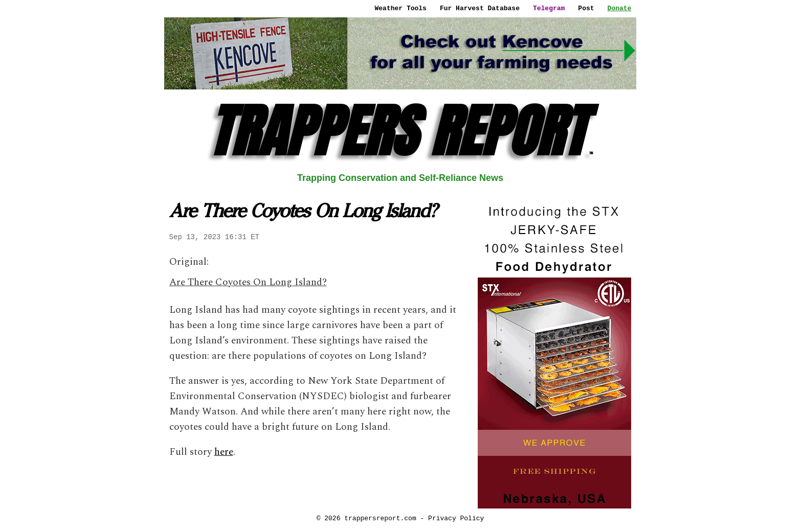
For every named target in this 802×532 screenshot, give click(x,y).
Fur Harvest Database (480, 8)
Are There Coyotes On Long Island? (248, 282)
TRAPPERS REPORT (400, 131)
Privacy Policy (456, 518)
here (224, 452)
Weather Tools (401, 8)
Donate (620, 8)
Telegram (549, 8)
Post (586, 8)
